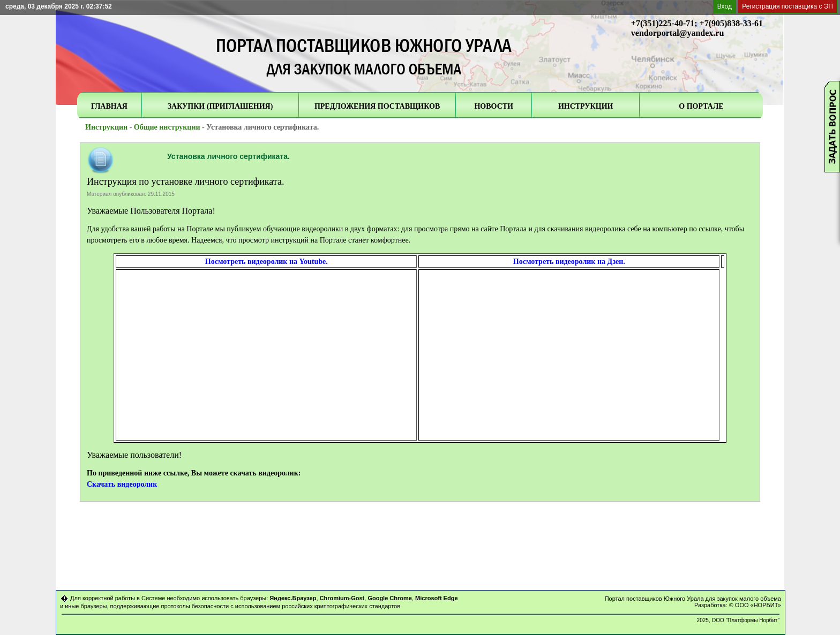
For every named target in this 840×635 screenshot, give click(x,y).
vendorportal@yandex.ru (678, 33)
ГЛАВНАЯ (109, 106)
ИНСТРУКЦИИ (586, 106)
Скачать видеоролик (122, 484)
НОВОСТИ (494, 106)
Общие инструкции (167, 127)
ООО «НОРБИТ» (758, 605)
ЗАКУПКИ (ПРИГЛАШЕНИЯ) (220, 106)
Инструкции (106, 127)
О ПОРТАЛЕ (701, 106)
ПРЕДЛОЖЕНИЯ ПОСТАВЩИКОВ (377, 106)
